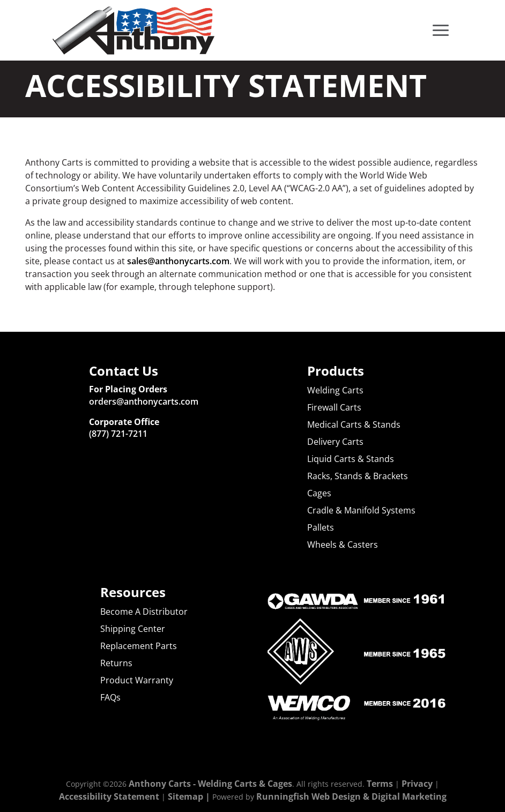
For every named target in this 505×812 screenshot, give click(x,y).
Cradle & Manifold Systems (361, 510)
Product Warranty (137, 680)
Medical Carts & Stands (354, 424)
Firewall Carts (334, 407)
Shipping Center (133, 629)
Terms (380, 784)
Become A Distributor (144, 612)
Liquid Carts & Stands (351, 459)
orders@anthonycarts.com (144, 401)
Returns (116, 663)
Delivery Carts (335, 442)
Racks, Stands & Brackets (358, 476)
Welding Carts (335, 390)
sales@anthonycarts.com (178, 261)
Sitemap (185, 796)
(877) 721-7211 (118, 434)
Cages (319, 493)
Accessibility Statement (109, 796)
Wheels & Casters (343, 545)
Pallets (321, 527)
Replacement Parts (139, 646)
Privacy (417, 784)
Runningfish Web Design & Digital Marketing (351, 796)
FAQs (110, 697)
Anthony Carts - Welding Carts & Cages (210, 784)
